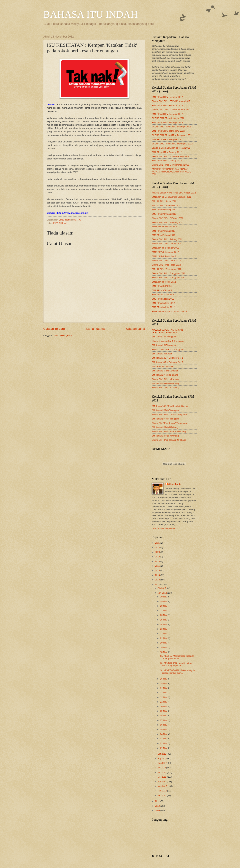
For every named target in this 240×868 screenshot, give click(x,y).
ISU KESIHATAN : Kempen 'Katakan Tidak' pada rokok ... (177, 657)
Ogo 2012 (162, 763)
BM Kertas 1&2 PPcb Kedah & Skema (170, 406)
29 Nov (164, 601)
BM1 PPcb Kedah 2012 (163, 294)
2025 (158, 543)
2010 (158, 806)
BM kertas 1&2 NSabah (163, 366)
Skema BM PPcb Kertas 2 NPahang (169, 440)
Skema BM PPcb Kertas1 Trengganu (169, 415)
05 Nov (164, 729)
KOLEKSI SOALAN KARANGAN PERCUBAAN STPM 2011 (167, 331)
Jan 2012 (162, 795)
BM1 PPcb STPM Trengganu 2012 (168, 131)
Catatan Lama (136, 329)
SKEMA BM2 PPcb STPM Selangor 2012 (171, 127)
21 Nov (164, 638)
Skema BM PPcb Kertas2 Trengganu (169, 423)
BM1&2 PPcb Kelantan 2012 (165, 252)
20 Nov (164, 643)
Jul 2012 (162, 768)
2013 (158, 580)
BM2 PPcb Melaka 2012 (163, 307)
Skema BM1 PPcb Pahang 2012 (167, 239)
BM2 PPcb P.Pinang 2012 (164, 214)
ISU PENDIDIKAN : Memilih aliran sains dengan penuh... (176, 664)
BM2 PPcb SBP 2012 (162, 290)
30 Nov (164, 597)
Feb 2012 (162, 791)
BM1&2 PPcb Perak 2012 (164, 256)
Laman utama (95, 329)
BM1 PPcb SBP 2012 (162, 286)
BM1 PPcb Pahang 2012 (163, 231)
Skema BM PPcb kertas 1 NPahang (169, 432)
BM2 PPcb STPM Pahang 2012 (167, 161)
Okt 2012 (162, 754)
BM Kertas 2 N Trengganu (164, 345)
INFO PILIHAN (60, 223)
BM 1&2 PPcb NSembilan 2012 (167, 205)
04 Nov (164, 734)
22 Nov (164, 634)
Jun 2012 (162, 772)
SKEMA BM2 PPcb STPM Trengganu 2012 (172, 144)
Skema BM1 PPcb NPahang (165, 379)
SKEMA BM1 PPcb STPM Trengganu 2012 (172, 135)
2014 (158, 575)
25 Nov (164, 620)
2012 (158, 584)
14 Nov (164, 688)
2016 (158, 566)
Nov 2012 (162, 593)
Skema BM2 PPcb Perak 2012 (166, 265)
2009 (158, 811)
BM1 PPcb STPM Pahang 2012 (167, 152)
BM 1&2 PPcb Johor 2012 (164, 201)
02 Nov (164, 743)
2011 (158, 801)
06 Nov (164, 725)
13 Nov (164, 693)
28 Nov (164, 606)
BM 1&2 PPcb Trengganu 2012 (166, 269)
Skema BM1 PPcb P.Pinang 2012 (168, 218)
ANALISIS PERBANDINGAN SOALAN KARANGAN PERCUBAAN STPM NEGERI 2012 (172, 172)
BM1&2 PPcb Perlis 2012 (164, 282)
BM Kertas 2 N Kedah (162, 354)
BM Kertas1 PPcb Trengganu (166, 410)
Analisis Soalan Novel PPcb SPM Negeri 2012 (174, 193)
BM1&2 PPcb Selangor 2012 (165, 248)
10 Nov (164, 706)
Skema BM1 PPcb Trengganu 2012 (168, 273)
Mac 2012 (162, 786)
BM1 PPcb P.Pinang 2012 (164, 210)
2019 (158, 557)
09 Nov (164, 711)
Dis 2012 (162, 588)
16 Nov (164, 679)
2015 (158, 571)
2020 (158, 552)
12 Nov (164, 697)
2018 (158, 561)
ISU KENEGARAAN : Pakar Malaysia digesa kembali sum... (177, 672)
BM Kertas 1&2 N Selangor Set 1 (167, 358)
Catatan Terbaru (54, 329)
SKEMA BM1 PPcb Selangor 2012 (168, 118)
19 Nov (164, 647)
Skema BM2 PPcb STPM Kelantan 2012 (171, 110)
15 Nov (164, 683)
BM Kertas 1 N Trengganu (164, 337)
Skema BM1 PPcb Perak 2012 (166, 261)
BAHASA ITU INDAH (91, 14)
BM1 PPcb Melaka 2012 (163, 303)
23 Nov (164, 629)
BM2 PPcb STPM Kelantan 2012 (167, 105)
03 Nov (164, 739)
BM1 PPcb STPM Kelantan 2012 (167, 97)
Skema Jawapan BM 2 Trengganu (168, 350)
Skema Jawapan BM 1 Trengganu (168, 341)
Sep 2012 (162, 758)
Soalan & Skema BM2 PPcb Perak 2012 (171, 148)
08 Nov (164, 716)
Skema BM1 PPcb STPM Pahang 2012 (170, 156)
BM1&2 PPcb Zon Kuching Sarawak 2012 (171, 197)
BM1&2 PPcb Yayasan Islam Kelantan (170, 311)
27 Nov (164, 611)
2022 (158, 548)
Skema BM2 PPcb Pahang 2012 (167, 244)
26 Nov (164, 615)
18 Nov (164, 652)
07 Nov (164, 720)
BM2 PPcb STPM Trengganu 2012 (168, 139)
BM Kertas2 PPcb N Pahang (165, 383)
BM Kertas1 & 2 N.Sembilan (165, 371)
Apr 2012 (162, 782)
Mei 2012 (162, 777)
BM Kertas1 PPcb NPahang (165, 375)
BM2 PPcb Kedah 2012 (163, 299)
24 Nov (164, 624)
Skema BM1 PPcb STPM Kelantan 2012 (171, 101)
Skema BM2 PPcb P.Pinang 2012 (168, 222)
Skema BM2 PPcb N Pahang (165, 388)
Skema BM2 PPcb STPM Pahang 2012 (170, 165)
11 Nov (164, 702)
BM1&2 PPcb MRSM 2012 (164, 227)
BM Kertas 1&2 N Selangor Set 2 (167, 362)
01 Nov (164, 748)
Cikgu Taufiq (175, 484)
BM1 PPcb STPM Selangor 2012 (167, 114)
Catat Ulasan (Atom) (63, 335)
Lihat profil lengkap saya (163, 529)
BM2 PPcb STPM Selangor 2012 (167, 123)
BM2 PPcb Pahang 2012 (163, 235)
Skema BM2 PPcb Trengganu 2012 (168, 277)
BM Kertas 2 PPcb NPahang (165, 436)
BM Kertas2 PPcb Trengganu (166, 419)
